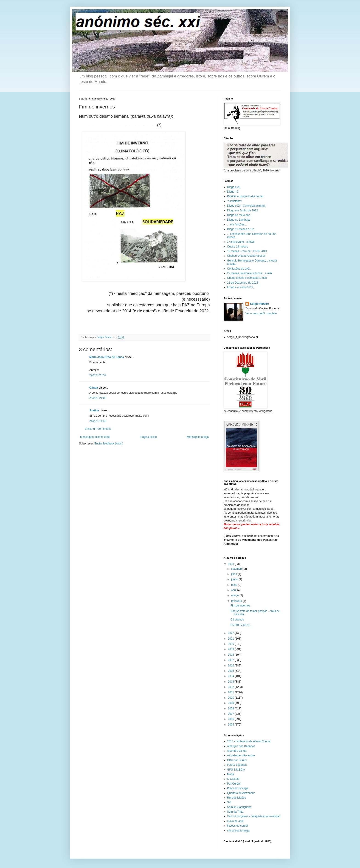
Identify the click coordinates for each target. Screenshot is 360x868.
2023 (231, 564)
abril (234, 590)
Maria (231, 774)
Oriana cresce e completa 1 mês (247, 278)
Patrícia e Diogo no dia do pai (245, 196)
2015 (231, 671)
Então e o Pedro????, (240, 287)
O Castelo (233, 779)
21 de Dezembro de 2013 (243, 283)
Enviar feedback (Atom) (109, 444)
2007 (231, 714)
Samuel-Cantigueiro (239, 807)
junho (235, 579)
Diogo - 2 (233, 192)
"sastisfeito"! (235, 201)
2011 (231, 692)
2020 (231, 644)
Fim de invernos (240, 606)
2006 (231, 719)
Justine (94, 410)
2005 (231, 725)
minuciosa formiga (238, 831)
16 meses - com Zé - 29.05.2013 (247, 251)
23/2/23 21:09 (98, 398)
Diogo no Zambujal (239, 220)
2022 (231, 633)
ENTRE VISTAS (240, 625)
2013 (231, 682)
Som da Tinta (235, 812)
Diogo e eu (234, 187)
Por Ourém (234, 784)
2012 (231, 687)
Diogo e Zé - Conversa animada (247, 206)
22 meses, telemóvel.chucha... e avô (249, 273)
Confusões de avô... (239, 269)
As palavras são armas (241, 755)
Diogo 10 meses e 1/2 (240, 229)
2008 (231, 709)
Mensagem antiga (198, 437)
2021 (231, 639)
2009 (231, 703)
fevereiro (237, 601)
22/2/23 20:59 (98, 375)
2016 (231, 666)
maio (235, 585)
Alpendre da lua (237, 751)
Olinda (94, 388)
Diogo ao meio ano (239, 215)
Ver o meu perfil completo (261, 313)
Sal (229, 802)
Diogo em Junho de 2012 (242, 211)
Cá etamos (237, 620)
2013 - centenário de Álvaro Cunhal (249, 741)
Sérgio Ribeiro (259, 304)
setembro (237, 569)
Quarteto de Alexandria (241, 793)
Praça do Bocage (238, 788)
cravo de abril (235, 821)
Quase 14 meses (238, 247)
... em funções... (237, 225)
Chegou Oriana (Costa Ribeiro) (246, 256)
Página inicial (149, 437)
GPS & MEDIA (236, 770)
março (235, 595)
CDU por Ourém (237, 760)
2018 (231, 655)
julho (235, 574)
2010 (231, 698)
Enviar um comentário (98, 429)
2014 (231, 676)
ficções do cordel (237, 826)
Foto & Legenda (237, 765)
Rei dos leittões (236, 798)
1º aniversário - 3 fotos (241, 242)
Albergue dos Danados (241, 746)
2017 (231, 660)
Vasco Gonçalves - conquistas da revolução (254, 816)
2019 (231, 649)
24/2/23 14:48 (98, 421)
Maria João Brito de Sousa (107, 357)
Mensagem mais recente (95, 437)
